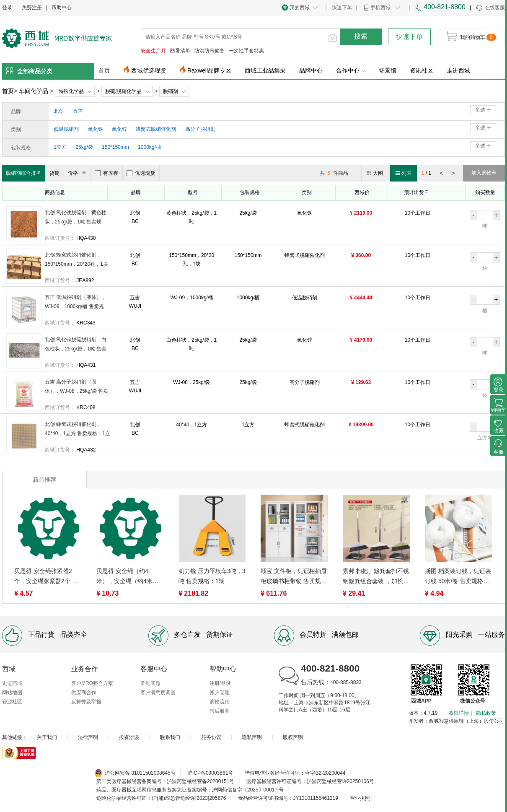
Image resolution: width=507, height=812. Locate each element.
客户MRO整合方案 (92, 683)
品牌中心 (311, 70)
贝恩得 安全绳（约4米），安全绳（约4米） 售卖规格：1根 (127, 577)
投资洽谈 (129, 737)
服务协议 (211, 737)
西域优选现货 (149, 70)
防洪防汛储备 (210, 51)
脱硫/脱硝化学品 (123, 91)
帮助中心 (62, 8)
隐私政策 (486, 713)
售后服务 (220, 711)
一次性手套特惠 (246, 51)
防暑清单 (180, 51)
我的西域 (300, 8)
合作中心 (351, 70)
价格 (78, 173)
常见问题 (150, 683)
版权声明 (293, 737)
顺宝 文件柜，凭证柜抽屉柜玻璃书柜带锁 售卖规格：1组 (294, 577)
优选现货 (141, 173)
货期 (54, 173)
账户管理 (220, 693)
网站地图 (12, 693)
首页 (104, 70)
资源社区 (12, 702)
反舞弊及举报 (86, 702)
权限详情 (459, 713)
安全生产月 (153, 51)
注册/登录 (220, 683)
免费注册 (32, 8)
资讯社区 (422, 70)
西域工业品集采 (265, 70)
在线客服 (490, 8)
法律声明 (88, 737)
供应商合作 (84, 693)
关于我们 (47, 737)
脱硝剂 (171, 91)
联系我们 (170, 737)
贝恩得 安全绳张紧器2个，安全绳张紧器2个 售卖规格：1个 (46, 577)
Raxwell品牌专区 (209, 70)
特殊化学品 (71, 91)
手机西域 (380, 8)
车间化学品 (34, 91)
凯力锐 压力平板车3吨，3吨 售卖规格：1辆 (212, 576)
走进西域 (458, 70)
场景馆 (388, 70)
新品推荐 (44, 480)
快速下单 (342, 8)
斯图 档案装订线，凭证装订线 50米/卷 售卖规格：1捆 (458, 577)
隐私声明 (252, 737)
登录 (7, 8)
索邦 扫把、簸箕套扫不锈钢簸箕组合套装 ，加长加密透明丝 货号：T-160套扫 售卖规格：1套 (376, 577)
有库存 (106, 173)
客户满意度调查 (158, 693)
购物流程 (220, 702)
